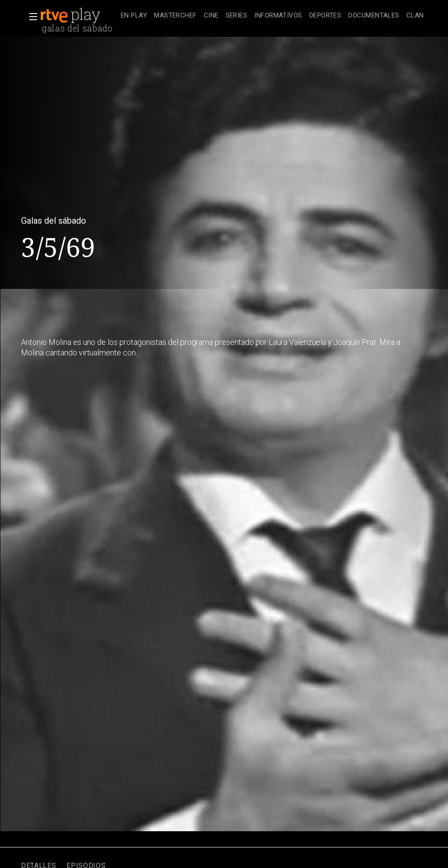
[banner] (79, 16)
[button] (31, 17)
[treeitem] (134, 16)
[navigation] (272, 16)
